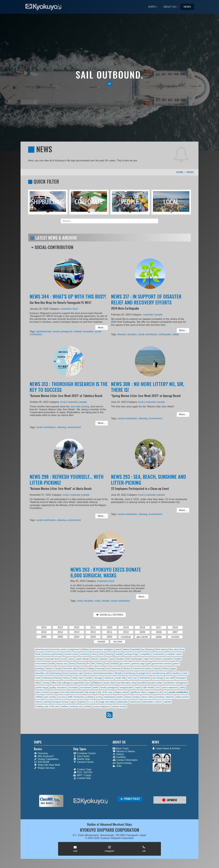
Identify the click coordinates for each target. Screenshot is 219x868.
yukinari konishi (119, 706)
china (94, 654)
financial (81, 664)
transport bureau (61, 702)
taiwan (128, 697)
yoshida (87, 706)
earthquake (164, 334)
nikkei (38, 683)
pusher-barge (42, 687)
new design (158, 678)
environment (74, 426)
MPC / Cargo (82, 775)
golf (149, 664)
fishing (100, 664)
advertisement (46, 331)
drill (128, 659)
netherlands (145, 678)
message (98, 678)
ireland (156, 668)
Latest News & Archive (166, 748)
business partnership (52, 654)
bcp (143, 649)
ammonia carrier (59, 649)
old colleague (65, 683)
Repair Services (44, 768)
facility (52, 664)
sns (165, 692)
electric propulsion (164, 659)
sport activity (50, 697)
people (158, 316)
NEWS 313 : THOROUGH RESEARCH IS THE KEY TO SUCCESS (69, 390)
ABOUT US (170, 7)
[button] (110, 84)
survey (99, 697)
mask (99, 600)
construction (159, 654)
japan (174, 668)
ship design (90, 692)
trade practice (182, 697)
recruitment (86, 687)
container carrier (174, 654)
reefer (96, 687)
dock (112, 659)
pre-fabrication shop (126, 683)
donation (134, 334)
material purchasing (52, 678)
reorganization (126, 687)
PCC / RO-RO (83, 772)
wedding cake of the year (47, 706)
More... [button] (99, 328)
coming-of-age (131, 654)
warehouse (135, 702)
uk (96, 702)
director (95, 659)
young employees (101, 706)
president (142, 683)
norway (46, 683)
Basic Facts (121, 748)
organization (79, 683)
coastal (119, 654)
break (38, 654)
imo (108, 668)
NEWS (187, 7)
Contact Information (125, 760)
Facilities (119, 757)
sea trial (65, 692)
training (47, 702)
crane (71, 659)
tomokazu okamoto (165, 697)
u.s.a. (91, 702)
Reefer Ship (82, 759)
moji (129, 678)
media (89, 678)
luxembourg (129, 673)
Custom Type (82, 769)
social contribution (148, 334)
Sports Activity (122, 763)
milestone (109, 678)
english (178, 659)
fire (88, 664)
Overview (41, 753)
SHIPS (152, 7)
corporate (66, 310)
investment (138, 668)
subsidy (90, 697)
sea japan (55, 692)
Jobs (117, 766)
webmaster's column (152, 702)
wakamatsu (123, 702)
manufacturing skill (161, 673)
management (143, 673)
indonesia (116, 668)
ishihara (165, 668)
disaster (124, 334)
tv (76, 702)
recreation (86, 331)
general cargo (138, 664)
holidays (91, 668)
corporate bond (52, 659)
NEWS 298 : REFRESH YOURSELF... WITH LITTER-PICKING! (67, 482)
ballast (126, 649)
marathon (176, 673)
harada (106, 600)
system (120, 697)
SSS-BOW (42, 762)
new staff (169, 678)
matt (74, 678)
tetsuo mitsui (148, 697)
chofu (101, 654)
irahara (148, 668)
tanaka (136, 697)
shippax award (121, 692)
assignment (74, 649)
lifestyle (118, 673)
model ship (120, 678)
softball (39, 697)
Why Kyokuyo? (44, 756)
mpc (135, 678)
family (72, 664)
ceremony (85, 654)
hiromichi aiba (70, 668)
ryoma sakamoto (170, 687)
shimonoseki (77, 692)
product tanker (156, 683)
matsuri (67, 678)
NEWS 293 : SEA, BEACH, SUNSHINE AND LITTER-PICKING (149, 482)
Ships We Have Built (47, 765)
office (54, 683)
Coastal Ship (82, 778)
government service (162, 664)
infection (127, 668)
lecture (89, 673)
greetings (40, 668)
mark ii (186, 673)
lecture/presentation (103, 673)
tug (72, 702)
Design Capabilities (46, 759)
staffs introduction (76, 697)
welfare (65, 706)
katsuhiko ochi (42, 673)
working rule (76, 706)
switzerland (109, 697)
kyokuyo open (77, 673)
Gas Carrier (81, 756)
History (118, 754)
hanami (50, 668)
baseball (135, 649)
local (75, 310)
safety (173, 334)
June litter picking (79, 408)
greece (176, 664)
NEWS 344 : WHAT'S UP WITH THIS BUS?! (68, 299)
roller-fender (148, 687)
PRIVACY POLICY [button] (130, 799)
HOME (180, 172)
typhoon (82, 702)
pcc (88, 683)
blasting (150, 649)
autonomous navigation (102, 649)
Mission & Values (124, 751)
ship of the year (105, 692)
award (118, 649)
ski (160, 692)
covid (82, 600)
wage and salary (107, 702)
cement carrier (71, 654)
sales (38, 692)
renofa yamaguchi (63, 331)
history (82, 668)
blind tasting (161, 649)
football (77, 331)
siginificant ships (138, 692)
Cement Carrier (83, 762)
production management (176, 683)
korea (66, 673)
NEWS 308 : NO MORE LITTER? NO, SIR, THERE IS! (148, 390)
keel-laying (56, 673)
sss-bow (62, 697)
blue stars (174, 649)
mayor (81, 678)
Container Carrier (84, 753)
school (45, 692)
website (168, 702)
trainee (38, 702)
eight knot (149, 659)
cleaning (62, 426)
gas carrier (125, 664)
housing (100, 668)
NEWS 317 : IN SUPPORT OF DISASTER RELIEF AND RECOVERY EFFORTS (147, 302)
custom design (82, 659)
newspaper (181, 678)
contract (39, 659)
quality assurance (58, 687)
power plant (109, 683)
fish (93, 664)
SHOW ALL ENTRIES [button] (109, 615)
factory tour (62, 664)
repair (138, 687)
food (107, 664)
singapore (152, 692)
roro (158, 687)
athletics (85, 649)
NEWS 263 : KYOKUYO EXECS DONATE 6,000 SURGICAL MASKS (106, 575)
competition (145, 654)
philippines (97, 683)
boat (182, 649)
